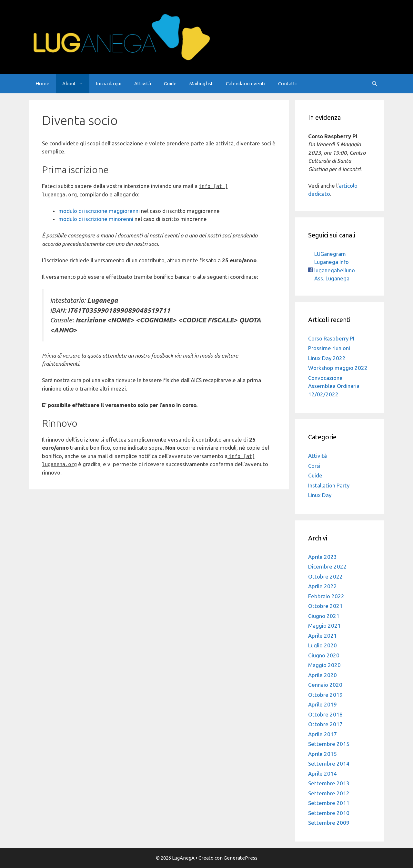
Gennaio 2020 (325, 685)
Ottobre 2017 (325, 724)
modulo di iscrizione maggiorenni (99, 211)
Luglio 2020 (322, 645)
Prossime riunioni (329, 348)
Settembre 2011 (329, 803)
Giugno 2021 (324, 616)
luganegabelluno (332, 270)
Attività (143, 84)
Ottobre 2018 (325, 714)
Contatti (287, 84)
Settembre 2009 (329, 823)
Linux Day (320, 495)
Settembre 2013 (329, 783)
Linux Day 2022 (327, 358)
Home (42, 84)
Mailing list (201, 84)
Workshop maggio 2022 (338, 368)
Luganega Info (331, 262)
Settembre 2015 (329, 744)
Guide (170, 84)
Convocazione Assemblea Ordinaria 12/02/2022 (334, 386)
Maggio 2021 (324, 626)
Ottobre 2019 (325, 695)
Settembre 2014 (329, 763)
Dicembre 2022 (327, 566)
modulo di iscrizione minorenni (96, 219)
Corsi (314, 466)
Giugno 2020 (324, 655)
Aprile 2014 (322, 774)
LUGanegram (329, 254)
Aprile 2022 (322, 586)
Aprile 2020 (322, 675)
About (76, 84)
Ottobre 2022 (325, 576)
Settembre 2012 (329, 793)
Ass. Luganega (331, 278)
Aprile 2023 (322, 557)
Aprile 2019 (322, 704)
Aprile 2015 (322, 754)
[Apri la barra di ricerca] (374, 84)
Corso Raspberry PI (331, 338)
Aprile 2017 (322, 734)
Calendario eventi (246, 84)
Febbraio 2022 (326, 596)
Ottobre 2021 (325, 606)
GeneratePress (241, 858)
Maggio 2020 (324, 665)
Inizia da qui (109, 84)
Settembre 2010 (329, 813)
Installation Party (329, 485)
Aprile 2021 (322, 636)
